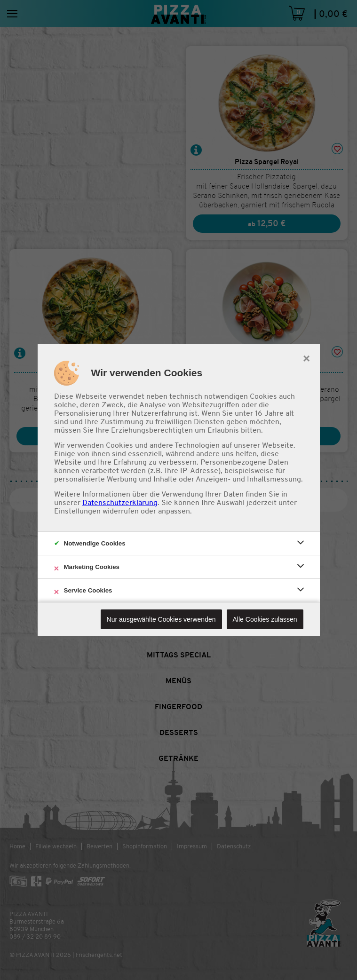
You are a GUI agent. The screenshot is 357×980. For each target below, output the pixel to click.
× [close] (306, 357)
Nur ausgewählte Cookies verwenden (161, 619)
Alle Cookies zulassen (265, 619)
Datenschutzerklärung (120, 503)
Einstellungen (77, 511)
